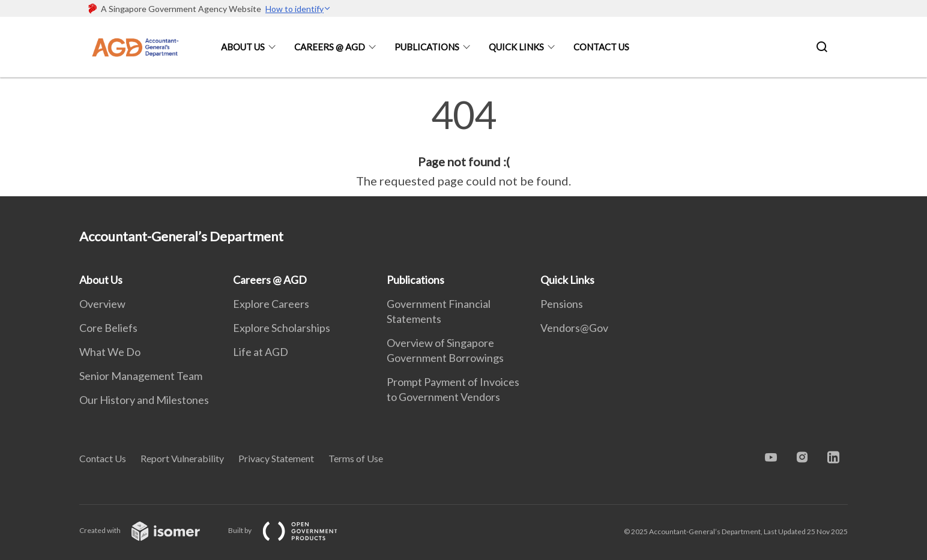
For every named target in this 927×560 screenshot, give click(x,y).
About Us (243, 47)
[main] (463, 143)
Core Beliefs (108, 328)
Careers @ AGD (330, 47)
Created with (149, 530)
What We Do (110, 352)
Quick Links (516, 47)
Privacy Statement (276, 458)
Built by (292, 530)
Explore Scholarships (282, 328)
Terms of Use (356, 458)
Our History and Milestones (144, 400)
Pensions (562, 304)
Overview (102, 304)
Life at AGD (261, 352)
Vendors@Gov (574, 328)
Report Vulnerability (182, 458)
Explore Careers (271, 304)
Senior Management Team (141, 376)
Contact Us (601, 47)
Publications (427, 47)
